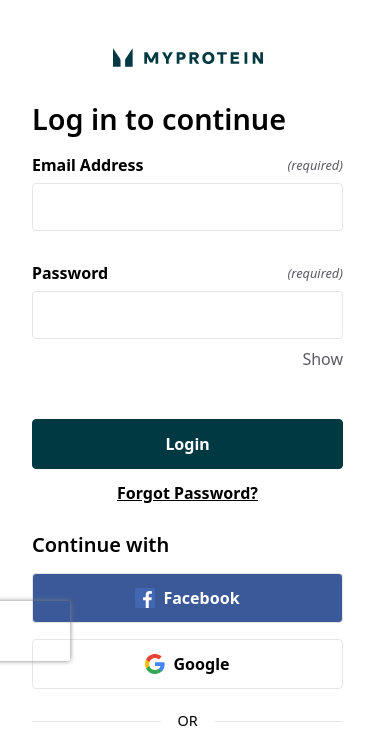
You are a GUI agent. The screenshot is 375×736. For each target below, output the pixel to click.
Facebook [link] (187, 598)
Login (187, 444)
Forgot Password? (187, 493)
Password (187, 273)
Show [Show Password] (322, 359)
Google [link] (187, 664)
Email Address (187, 165)
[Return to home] (187, 57)
